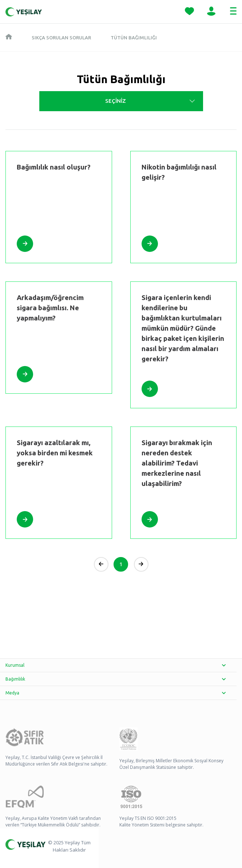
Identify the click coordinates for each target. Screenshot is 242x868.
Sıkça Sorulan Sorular (61, 38)
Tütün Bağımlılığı (134, 38)
